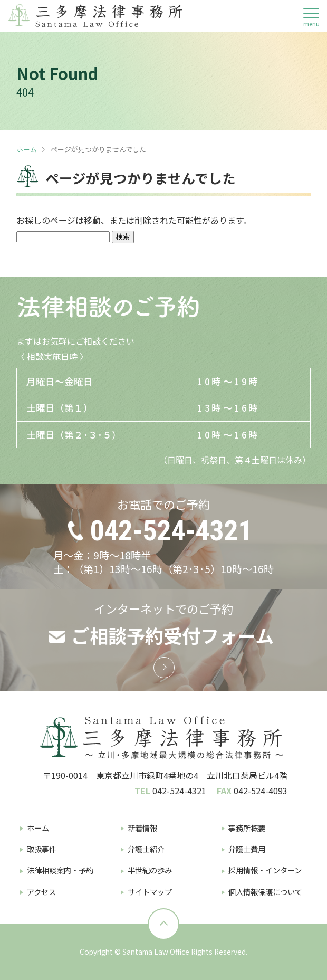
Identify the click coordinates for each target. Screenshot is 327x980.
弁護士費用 (247, 849)
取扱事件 (42, 849)
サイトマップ (150, 892)
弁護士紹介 (146, 849)
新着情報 (142, 828)
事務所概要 (247, 828)
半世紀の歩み (150, 870)
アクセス (41, 892)
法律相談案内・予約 (60, 870)
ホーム (27, 149)
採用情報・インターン (265, 870)
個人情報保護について (265, 892)
